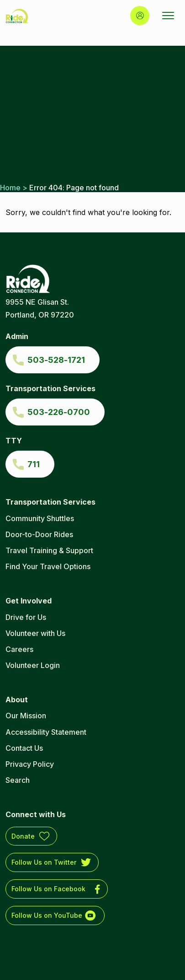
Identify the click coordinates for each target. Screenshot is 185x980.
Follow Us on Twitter (44, 862)
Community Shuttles (40, 518)
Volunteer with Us (35, 633)
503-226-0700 (59, 412)
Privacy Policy (30, 764)
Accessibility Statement (46, 732)
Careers (19, 649)
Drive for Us (26, 617)
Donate (23, 836)
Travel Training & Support (49, 550)
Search (18, 780)
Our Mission (26, 716)
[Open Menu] (168, 16)
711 (34, 464)
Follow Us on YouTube (47, 915)
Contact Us (24, 748)
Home (10, 188)
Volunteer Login (33, 665)
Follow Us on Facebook (48, 889)
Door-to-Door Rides (39, 534)
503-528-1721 (56, 360)
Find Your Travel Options (48, 566)
